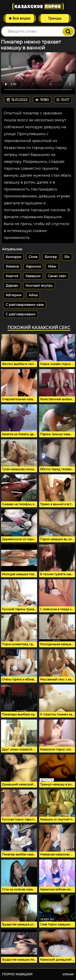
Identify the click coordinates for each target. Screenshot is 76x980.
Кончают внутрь (39, 286)
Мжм (52, 266)
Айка (33, 295)
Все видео (20, 18)
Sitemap (68, 974)
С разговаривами (21, 314)
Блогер (51, 257)
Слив (33, 257)
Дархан (12, 286)
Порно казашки (17, 974)
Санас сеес (57, 276)
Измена (12, 266)
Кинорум (13, 257)
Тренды (55, 18)
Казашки (33, 276)
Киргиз (12, 276)
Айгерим (14, 295)
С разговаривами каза (25, 305)
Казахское (38, 7)
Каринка (33, 266)
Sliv (67, 257)
